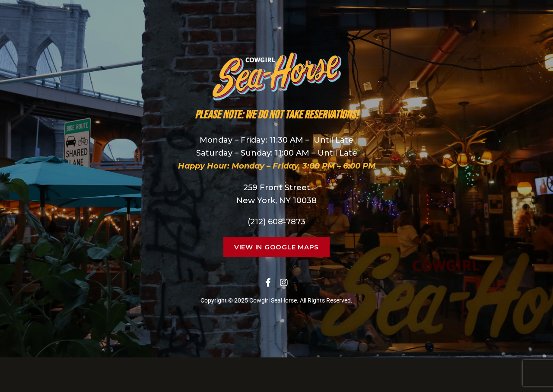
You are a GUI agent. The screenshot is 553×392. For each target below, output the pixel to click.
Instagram (284, 283)
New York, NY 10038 (276, 201)
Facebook (268, 283)
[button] (276, 247)
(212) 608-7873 (276, 222)
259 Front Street (277, 188)
